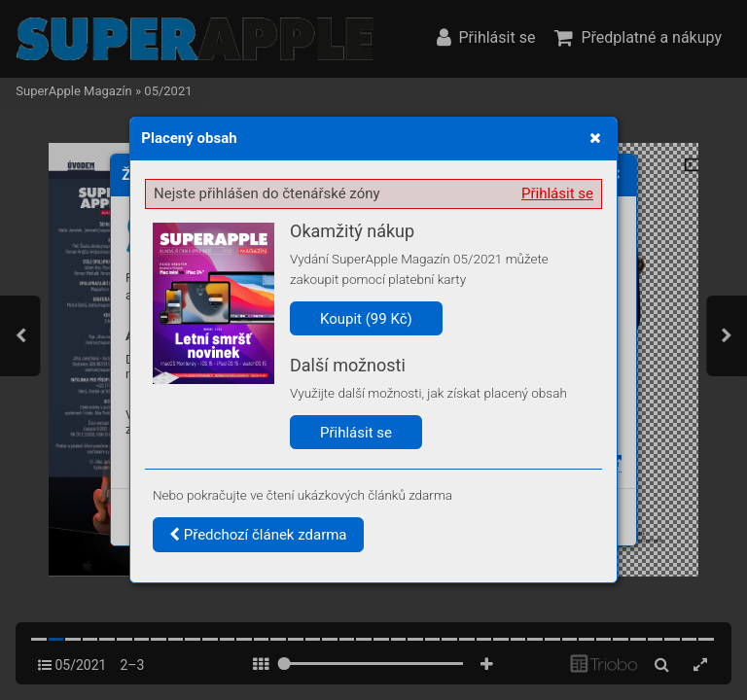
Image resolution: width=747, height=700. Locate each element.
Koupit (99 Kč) (366, 319)
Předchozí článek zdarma (258, 535)
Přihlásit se (557, 193)
